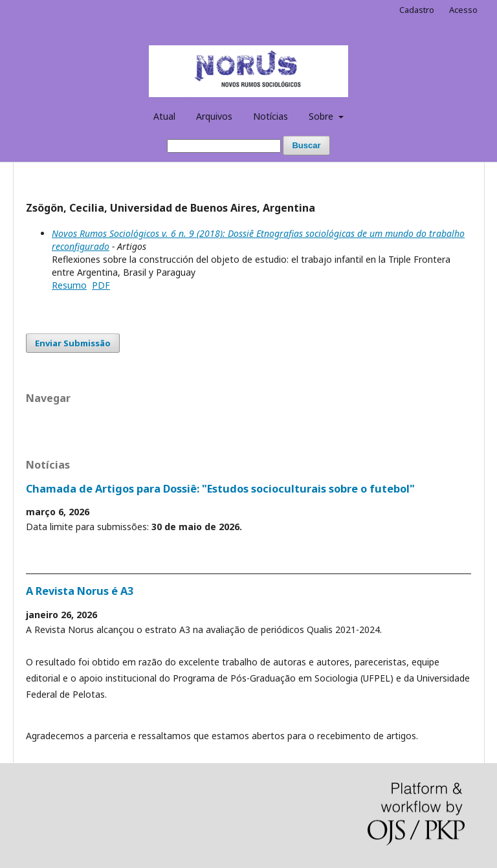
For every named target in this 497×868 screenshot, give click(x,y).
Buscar (306, 145)
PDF (101, 285)
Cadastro (417, 10)
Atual (164, 116)
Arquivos (214, 116)
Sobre (322, 116)
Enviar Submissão (73, 343)
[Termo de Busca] (224, 146)
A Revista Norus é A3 (80, 591)
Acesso (463, 10)
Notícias (271, 116)
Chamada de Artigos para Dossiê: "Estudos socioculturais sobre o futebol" (220, 489)
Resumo (69, 285)
